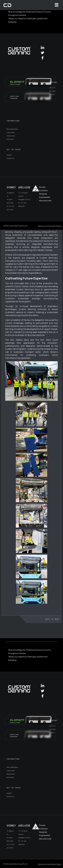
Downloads (10, 139)
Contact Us (10, 158)
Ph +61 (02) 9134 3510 (11, 208)
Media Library (11, 136)
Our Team (52, 91)
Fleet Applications (12, 129)
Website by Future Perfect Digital (50, 226)
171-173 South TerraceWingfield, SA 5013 (24, 196)
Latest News (11, 132)
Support (9, 155)
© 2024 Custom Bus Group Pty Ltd (15, 226)
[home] (7, 5)
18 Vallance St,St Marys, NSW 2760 (10, 198)
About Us (52, 88)
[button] (56, 5)
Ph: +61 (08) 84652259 (22, 205)
